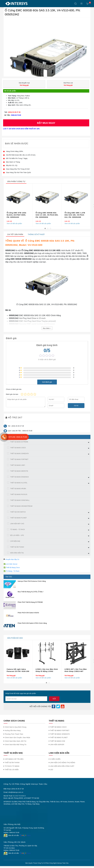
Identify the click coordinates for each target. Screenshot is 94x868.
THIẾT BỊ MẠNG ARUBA (18, 489)
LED (52, 770)
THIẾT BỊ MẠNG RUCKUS (19, 494)
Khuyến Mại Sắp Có (12, 559)
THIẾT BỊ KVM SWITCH (18, 512)
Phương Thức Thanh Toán (14, 734)
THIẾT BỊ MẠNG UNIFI (18, 465)
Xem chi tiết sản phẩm (14, 223)
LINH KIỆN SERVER (57, 745)
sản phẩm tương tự (16, 181)
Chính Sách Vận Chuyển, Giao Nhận (17, 738)
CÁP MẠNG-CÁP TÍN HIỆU (14, 759)
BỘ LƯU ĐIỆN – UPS (17, 535)
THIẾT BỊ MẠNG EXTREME (19, 442)
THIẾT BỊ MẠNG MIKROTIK (19, 471)
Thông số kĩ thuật (36, 234)
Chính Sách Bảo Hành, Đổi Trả (15, 741)
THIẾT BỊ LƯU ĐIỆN (12, 770)
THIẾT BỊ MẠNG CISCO (18, 448)
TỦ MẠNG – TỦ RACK (18, 530)
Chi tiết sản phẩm (15, 234)
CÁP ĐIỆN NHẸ (15, 541)
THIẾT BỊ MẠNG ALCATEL (19, 483)
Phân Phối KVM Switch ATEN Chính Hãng (32, 623)
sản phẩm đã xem (15, 638)
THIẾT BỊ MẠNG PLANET (19, 518)
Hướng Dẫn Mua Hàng (13, 730)
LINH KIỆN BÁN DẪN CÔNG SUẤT (62, 766)
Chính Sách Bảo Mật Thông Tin (16, 745)
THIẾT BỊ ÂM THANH (17, 547)
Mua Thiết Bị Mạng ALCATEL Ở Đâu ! (31, 592)
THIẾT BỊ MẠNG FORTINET (19, 459)
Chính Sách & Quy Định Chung (16, 727)
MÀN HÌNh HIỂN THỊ (17, 553)
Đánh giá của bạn (12, 394)
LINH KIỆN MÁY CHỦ (17, 524)
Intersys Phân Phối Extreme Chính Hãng (32, 581)
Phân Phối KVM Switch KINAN (28, 613)
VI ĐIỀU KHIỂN (55, 759)
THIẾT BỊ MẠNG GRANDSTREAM (21, 506)
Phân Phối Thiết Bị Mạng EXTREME (30, 602)
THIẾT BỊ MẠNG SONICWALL (20, 500)
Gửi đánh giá (47, 382)
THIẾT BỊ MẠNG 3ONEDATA (19, 454)
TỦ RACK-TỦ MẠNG (12, 766)
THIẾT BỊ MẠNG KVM (58, 741)
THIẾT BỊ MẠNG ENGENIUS (19, 477)
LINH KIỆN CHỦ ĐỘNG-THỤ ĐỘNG (63, 763)
